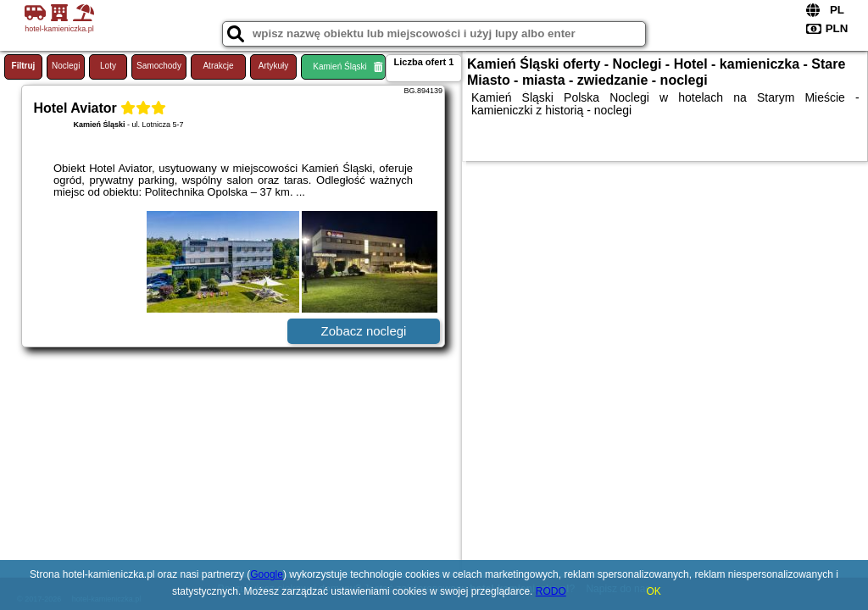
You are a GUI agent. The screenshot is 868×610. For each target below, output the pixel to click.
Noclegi (66, 66)
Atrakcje (218, 66)
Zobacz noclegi (364, 331)
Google (267, 574)
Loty (108, 66)
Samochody (159, 66)
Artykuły (274, 66)
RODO (551, 591)
